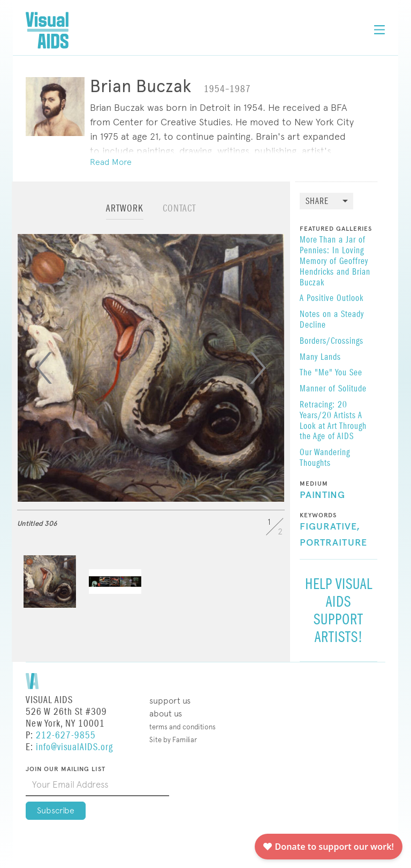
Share (317, 202)
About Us (166, 714)
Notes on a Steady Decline (332, 320)
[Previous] (44, 368)
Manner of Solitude (333, 389)
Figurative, (330, 527)
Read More (111, 162)
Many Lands (320, 358)
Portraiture (333, 543)
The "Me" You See (331, 373)
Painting (322, 495)
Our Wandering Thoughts (325, 458)
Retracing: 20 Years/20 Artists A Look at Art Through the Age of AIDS (333, 421)
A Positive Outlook (332, 299)
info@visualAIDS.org (74, 747)
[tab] (125, 213)
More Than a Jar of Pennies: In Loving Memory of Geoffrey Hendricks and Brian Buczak (335, 262)
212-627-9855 (66, 735)
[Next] (258, 368)
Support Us (170, 701)
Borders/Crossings (332, 342)
